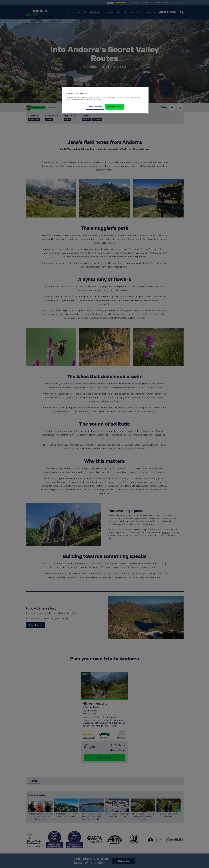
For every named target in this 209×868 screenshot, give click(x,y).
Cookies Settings (95, 107)
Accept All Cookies (115, 107)
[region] (105, 100)
